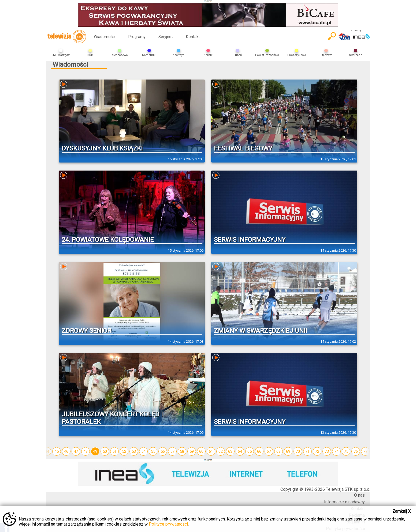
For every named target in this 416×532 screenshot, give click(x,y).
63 (230, 451)
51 (114, 451)
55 (153, 451)
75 (346, 451)
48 (86, 451)
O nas (359, 495)
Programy (137, 37)
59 (192, 451)
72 (317, 451)
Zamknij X (402, 511)
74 (336, 451)
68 (278, 451)
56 (163, 451)
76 (356, 451)
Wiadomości (105, 37)
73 (327, 451)
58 (182, 451)
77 (365, 451)
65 (250, 451)
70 (298, 451)
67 (269, 451)
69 (288, 451)
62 (221, 451)
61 (211, 451)
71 (307, 451)
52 (124, 451)
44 (47, 451)
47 (76, 451)
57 (172, 451)
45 (57, 451)
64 (240, 451)
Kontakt (193, 37)
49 (95, 451)
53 (134, 451)
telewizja (67, 37)
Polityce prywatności (168, 524)
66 (259, 451)
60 (201, 451)
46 (66, 451)
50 (105, 451)
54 (143, 451)
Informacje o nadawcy (344, 502)
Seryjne (166, 37)
